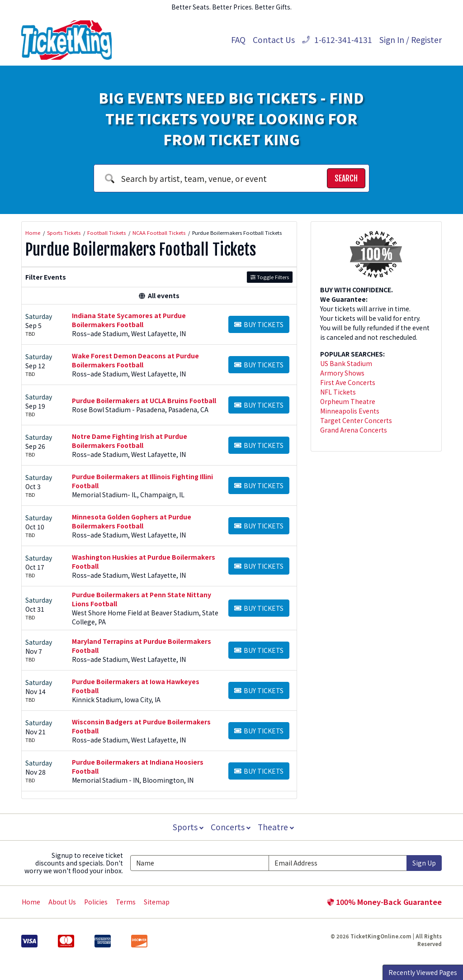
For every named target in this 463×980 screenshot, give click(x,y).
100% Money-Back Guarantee (384, 902)
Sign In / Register (411, 40)
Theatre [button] (277, 827)
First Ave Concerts (348, 382)
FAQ (238, 40)
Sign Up (424, 863)
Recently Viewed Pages (423, 972)
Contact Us (274, 40)
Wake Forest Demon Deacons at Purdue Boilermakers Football (135, 360)
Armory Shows (342, 373)
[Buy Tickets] (259, 324)
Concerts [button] (231, 827)
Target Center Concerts (356, 420)
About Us (62, 902)
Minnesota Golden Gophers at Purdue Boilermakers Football (132, 521)
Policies (96, 902)
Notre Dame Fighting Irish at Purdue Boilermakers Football (130, 441)
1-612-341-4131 (337, 40)
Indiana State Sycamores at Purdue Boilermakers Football (129, 320)
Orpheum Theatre (348, 401)
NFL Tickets (338, 392)
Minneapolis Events (350, 411)
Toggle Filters (270, 277)
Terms (126, 902)
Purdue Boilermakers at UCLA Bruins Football (144, 400)
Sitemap (157, 902)
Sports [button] (187, 827)
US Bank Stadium (346, 363)
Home (31, 902)
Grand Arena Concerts (354, 430)
